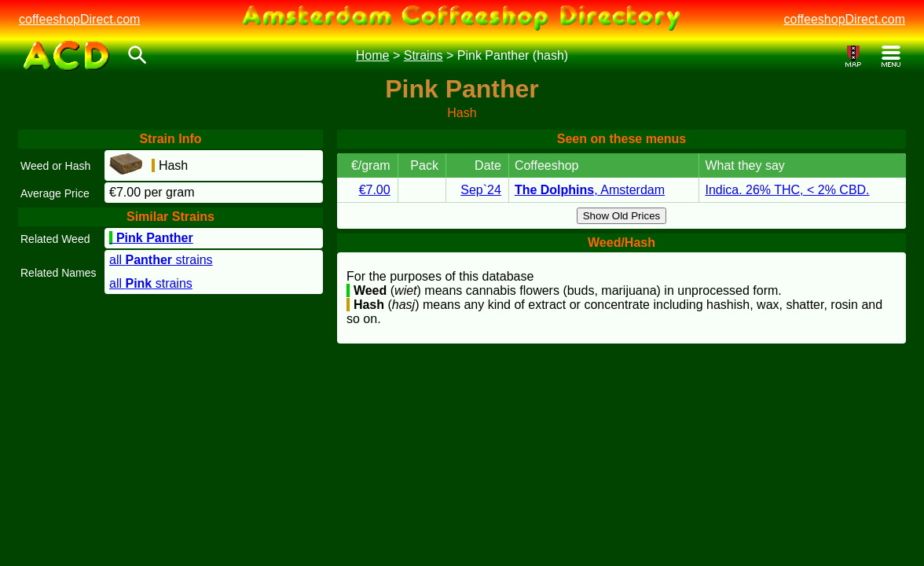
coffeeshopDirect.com (79, 19)
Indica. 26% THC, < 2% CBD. (787, 190)
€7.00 (375, 190)
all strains (161, 260)
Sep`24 (481, 190)
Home (373, 55)
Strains (423, 55)
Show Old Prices (622, 216)
